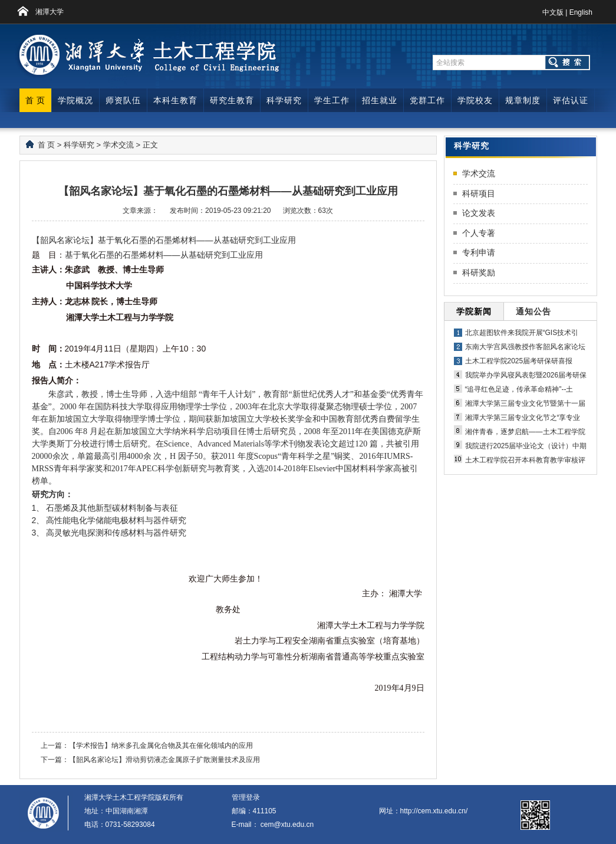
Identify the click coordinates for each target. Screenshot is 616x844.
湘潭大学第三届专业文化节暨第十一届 (525, 403)
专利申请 (479, 252)
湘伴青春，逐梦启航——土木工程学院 (525, 432)
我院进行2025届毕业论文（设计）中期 (526, 446)
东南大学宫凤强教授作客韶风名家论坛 (525, 347)
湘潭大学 (50, 12)
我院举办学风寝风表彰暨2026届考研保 (526, 375)
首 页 (36, 100)
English (581, 12)
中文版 (553, 12)
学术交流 (118, 145)
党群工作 (427, 100)
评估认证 (571, 100)
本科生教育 (175, 100)
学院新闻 (474, 311)
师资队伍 (123, 100)
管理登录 (246, 797)
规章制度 (523, 100)
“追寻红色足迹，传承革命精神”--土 (519, 389)
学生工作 (332, 100)
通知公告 (533, 311)
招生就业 (380, 100)
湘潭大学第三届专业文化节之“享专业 (523, 418)
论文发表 (479, 213)
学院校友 (475, 100)
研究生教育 (232, 100)
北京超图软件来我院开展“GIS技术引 (522, 333)
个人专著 (479, 233)
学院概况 (75, 100)
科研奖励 (479, 272)
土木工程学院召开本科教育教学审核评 (525, 460)
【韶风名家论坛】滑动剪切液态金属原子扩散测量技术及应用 (164, 760)
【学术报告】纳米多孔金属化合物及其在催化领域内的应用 (161, 746)
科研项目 (479, 193)
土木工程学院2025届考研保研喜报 (519, 361)
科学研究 (284, 100)
